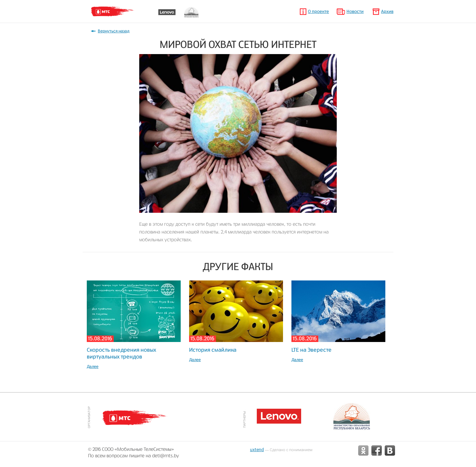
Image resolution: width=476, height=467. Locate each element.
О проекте (318, 12)
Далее (93, 367)
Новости (355, 12)
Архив (387, 12)
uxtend (257, 450)
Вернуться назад (114, 31)
